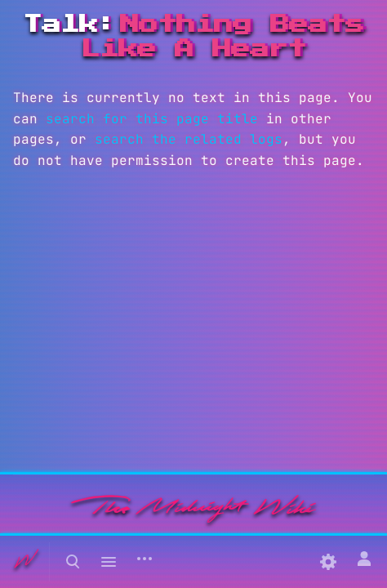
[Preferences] (328, 562)
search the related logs (189, 139)
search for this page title (152, 119)
